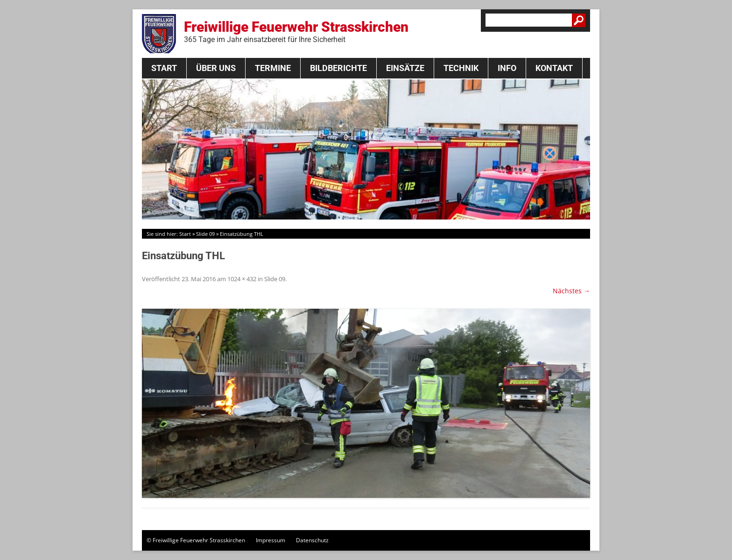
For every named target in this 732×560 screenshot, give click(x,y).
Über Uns (216, 68)
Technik (461, 68)
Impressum (271, 540)
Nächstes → (571, 291)
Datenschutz (312, 540)
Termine (273, 68)
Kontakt (554, 68)
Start (164, 68)
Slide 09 (205, 234)
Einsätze (405, 68)
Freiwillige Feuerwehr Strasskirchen (296, 31)
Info (507, 68)
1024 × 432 (242, 279)
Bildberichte (338, 68)
